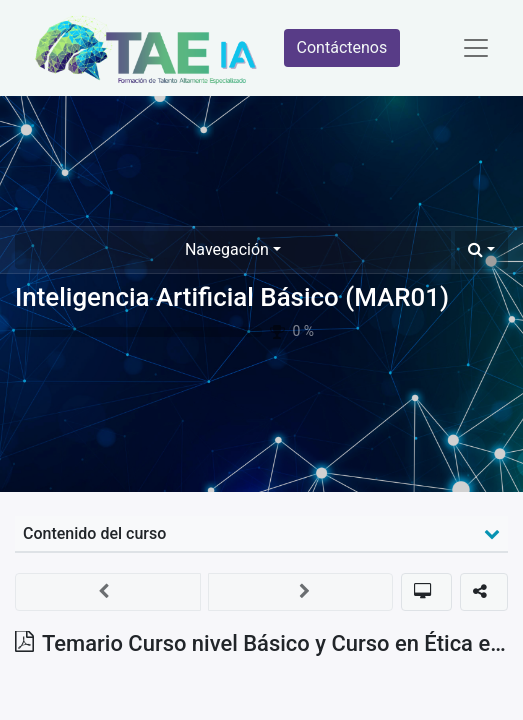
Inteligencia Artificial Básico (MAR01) (232, 297)
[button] (481, 250)
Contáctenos (342, 47)
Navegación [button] (227, 249)
